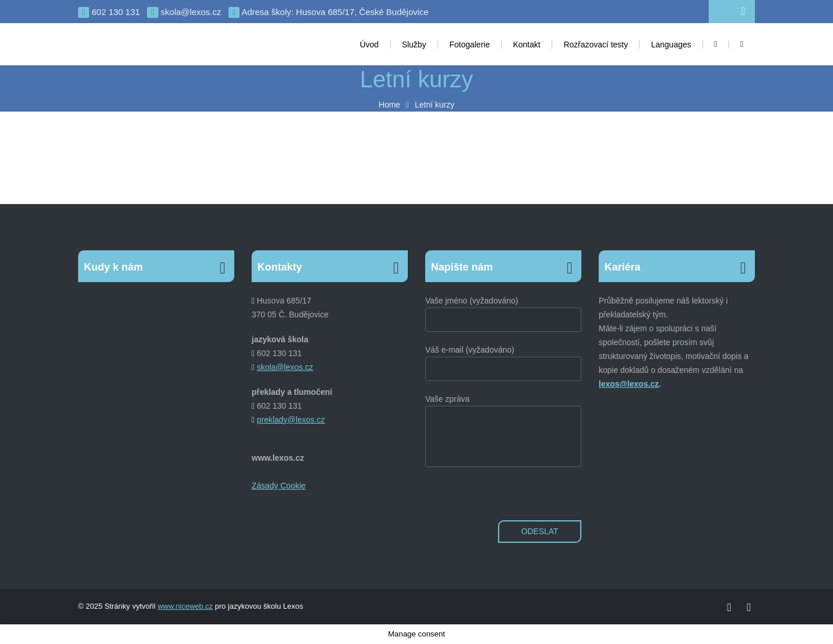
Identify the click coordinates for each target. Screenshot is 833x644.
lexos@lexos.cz (629, 384)
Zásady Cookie (279, 486)
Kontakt (527, 45)
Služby (414, 45)
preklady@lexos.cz (291, 420)
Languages (671, 45)
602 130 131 (109, 13)
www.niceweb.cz (185, 606)
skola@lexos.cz (184, 13)
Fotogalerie (470, 45)
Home (390, 105)
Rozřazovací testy (596, 45)
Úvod (369, 45)
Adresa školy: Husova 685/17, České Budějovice (329, 13)
